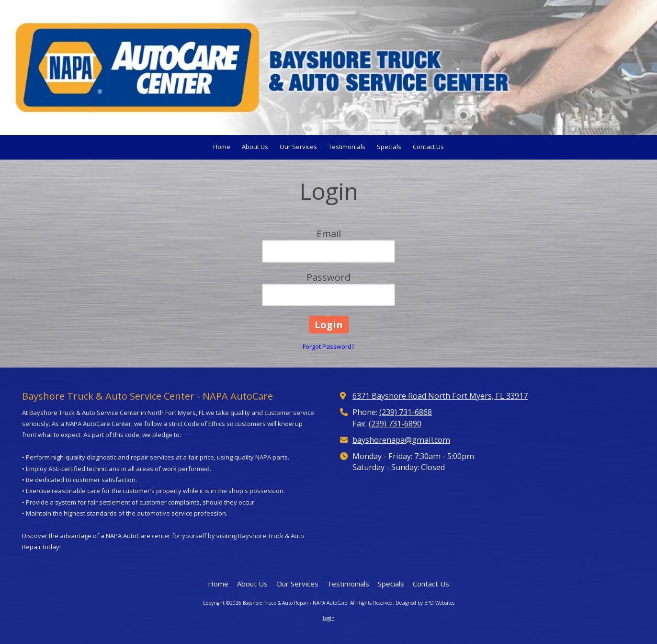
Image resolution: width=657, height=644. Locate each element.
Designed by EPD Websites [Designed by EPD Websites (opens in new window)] (425, 603)
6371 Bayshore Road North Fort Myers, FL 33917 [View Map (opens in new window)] (440, 396)
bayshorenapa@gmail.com (401, 440)
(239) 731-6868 (406, 412)
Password (328, 277)
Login (329, 618)
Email (329, 234)
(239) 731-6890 (395, 424)
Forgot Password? (328, 346)
